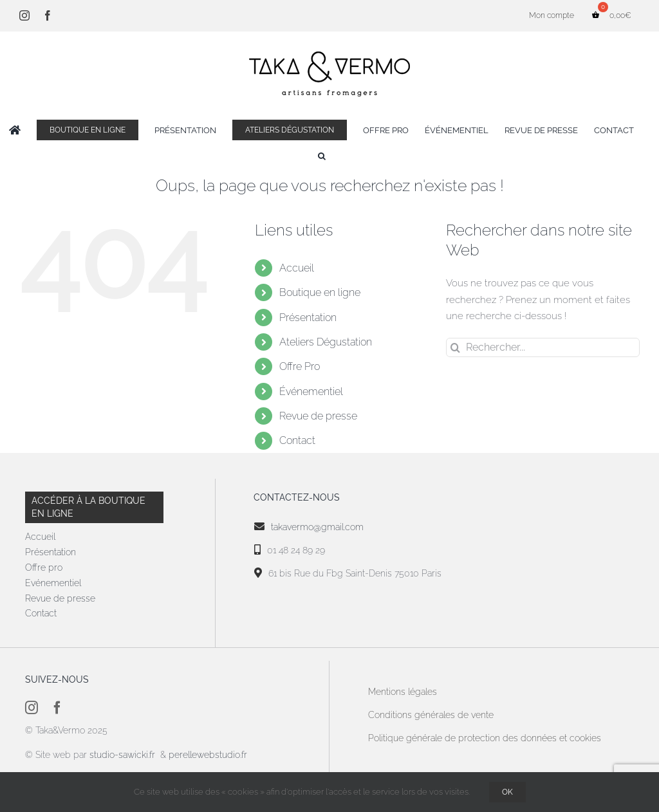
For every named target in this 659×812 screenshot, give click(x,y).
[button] (322, 156)
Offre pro (44, 567)
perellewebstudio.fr (208, 755)
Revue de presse (318, 416)
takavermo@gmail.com (317, 527)
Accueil (297, 268)
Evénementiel (53, 583)
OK (507, 792)
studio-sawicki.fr (124, 755)
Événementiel (311, 392)
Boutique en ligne (320, 292)
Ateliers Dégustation (326, 342)
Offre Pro (300, 366)
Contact (297, 440)
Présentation (308, 318)
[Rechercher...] (543, 347)
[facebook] (57, 708)
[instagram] (32, 708)
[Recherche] (456, 347)
